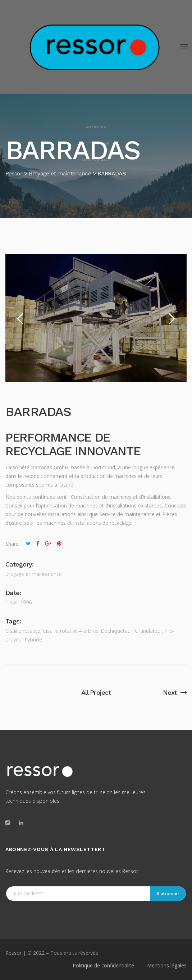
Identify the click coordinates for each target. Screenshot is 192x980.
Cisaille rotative (23, 631)
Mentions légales (167, 965)
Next (175, 692)
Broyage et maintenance (34, 574)
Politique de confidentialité (103, 965)
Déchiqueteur (117, 631)
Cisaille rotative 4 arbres (71, 631)
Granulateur (148, 631)
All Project (96, 692)
